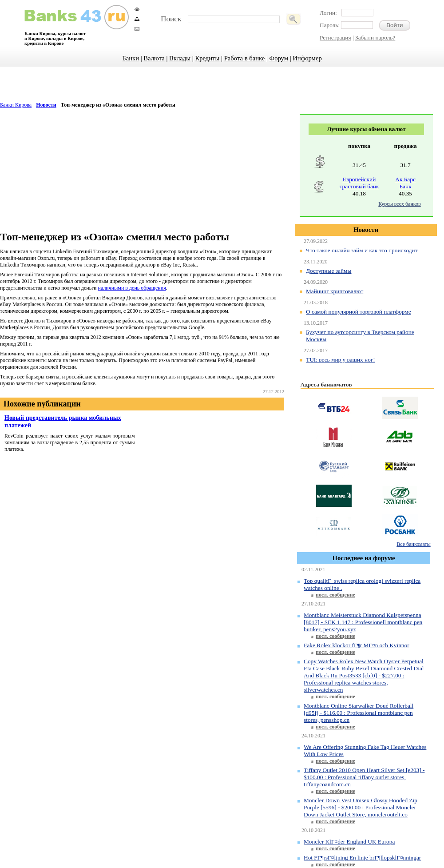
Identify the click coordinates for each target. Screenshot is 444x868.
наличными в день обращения (132, 288)
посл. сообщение (335, 595)
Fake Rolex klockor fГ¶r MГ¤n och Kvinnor (357, 645)
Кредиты (207, 58)
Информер (307, 58)
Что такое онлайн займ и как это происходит (362, 250)
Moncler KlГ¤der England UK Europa (349, 842)
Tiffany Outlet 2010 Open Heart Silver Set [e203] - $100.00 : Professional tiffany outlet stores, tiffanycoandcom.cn (364, 777)
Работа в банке (245, 58)
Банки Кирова (16, 105)
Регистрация (335, 38)
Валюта (154, 58)
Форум (279, 58)
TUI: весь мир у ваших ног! (341, 360)
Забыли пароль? (375, 38)
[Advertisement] (222, 89)
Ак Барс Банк (405, 183)
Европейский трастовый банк (359, 183)
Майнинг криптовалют (335, 291)
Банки (131, 58)
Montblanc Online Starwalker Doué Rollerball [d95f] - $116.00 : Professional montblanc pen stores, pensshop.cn (359, 713)
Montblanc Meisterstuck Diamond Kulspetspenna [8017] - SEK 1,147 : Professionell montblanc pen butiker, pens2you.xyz (363, 622)
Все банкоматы (413, 544)
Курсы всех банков (399, 204)
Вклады (180, 58)
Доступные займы (329, 271)
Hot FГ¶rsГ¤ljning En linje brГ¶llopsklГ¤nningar (362, 858)
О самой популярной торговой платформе (359, 312)
